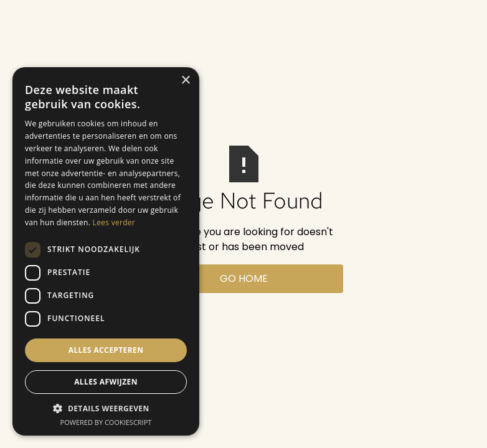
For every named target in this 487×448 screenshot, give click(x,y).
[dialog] (106, 251)
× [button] (185, 81)
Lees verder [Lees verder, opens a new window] (114, 222)
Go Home (244, 278)
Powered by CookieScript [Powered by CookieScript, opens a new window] (106, 422)
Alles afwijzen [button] (106, 382)
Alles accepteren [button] (106, 350)
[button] (106, 408)
